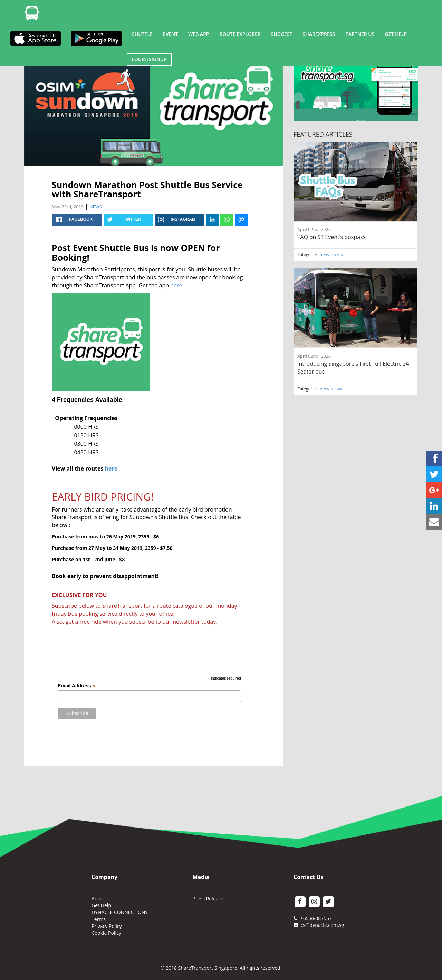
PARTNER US (360, 34)
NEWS (96, 207)
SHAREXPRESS (319, 34)
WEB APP (199, 34)
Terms (99, 919)
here (177, 285)
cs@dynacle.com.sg (319, 925)
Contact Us (309, 877)
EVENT (170, 34)
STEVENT (338, 255)
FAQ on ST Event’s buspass (331, 237)
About (98, 898)
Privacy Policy (107, 926)
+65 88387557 (313, 918)
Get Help (101, 905)
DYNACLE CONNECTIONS (120, 912)
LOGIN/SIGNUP (149, 59)
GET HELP (396, 34)
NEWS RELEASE (331, 389)
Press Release (208, 898)
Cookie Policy (106, 933)
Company (104, 877)
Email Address (76, 686)
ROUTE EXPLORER (240, 34)
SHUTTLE (142, 34)
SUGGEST (282, 34)
